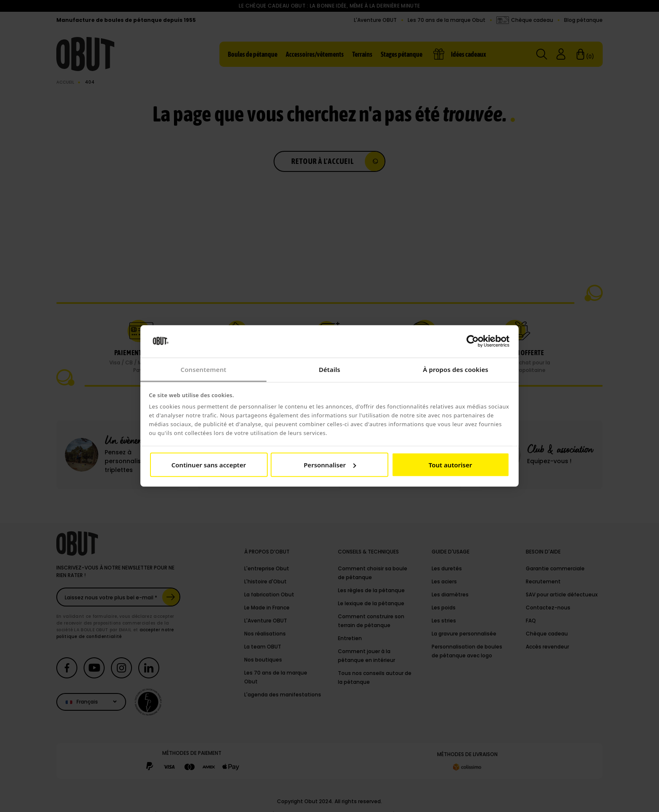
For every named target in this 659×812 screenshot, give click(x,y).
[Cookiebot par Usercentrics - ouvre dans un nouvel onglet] (473, 341)
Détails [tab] (329, 369)
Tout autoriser (450, 465)
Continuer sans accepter (209, 465)
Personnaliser (330, 465)
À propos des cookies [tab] (456, 369)
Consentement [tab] (203, 369)
